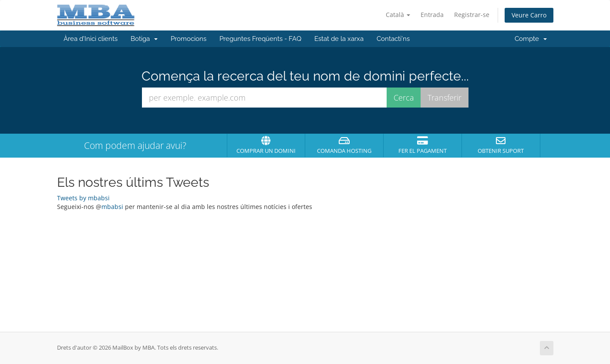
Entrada (432, 15)
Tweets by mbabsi (83, 198)
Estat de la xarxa (339, 39)
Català (398, 15)
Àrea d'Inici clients (91, 39)
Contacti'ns (393, 39)
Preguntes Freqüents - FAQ (260, 39)
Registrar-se (472, 15)
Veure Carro (529, 15)
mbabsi (112, 207)
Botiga (144, 39)
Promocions (189, 39)
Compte (531, 39)
